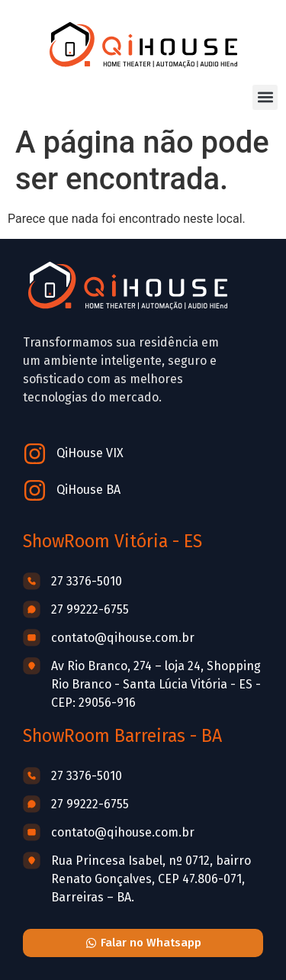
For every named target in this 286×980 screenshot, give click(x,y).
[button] (265, 97)
